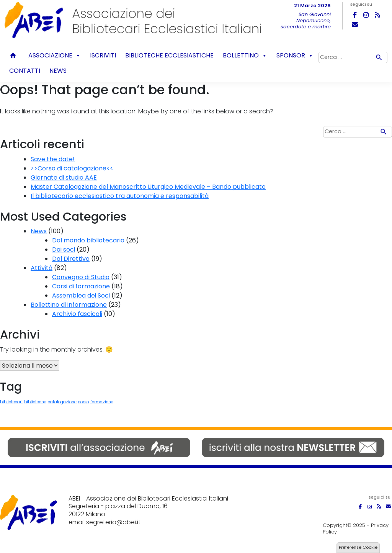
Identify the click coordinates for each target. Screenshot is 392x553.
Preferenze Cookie (358, 547)
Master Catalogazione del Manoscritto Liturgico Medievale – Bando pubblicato (148, 187)
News (58, 71)
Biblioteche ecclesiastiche (169, 55)
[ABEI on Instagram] (366, 15)
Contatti (25, 71)
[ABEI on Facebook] (355, 15)
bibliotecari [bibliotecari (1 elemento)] (11, 402)
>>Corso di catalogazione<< (72, 168)
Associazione (55, 56)
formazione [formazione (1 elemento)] (102, 402)
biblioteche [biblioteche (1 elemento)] (35, 402)
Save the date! (53, 159)
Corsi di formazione (81, 286)
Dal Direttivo (71, 259)
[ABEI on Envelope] (355, 25)
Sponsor (295, 56)
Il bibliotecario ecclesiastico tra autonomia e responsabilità (120, 196)
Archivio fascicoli (77, 314)
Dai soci (64, 250)
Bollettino (245, 56)
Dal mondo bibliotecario (88, 240)
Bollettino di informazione (69, 305)
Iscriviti (103, 55)
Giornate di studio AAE (64, 178)
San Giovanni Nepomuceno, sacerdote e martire (306, 20)
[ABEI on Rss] (377, 15)
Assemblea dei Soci (81, 295)
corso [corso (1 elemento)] (83, 402)
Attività (42, 268)
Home (14, 56)
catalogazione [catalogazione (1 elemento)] (62, 402)
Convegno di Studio (81, 277)
